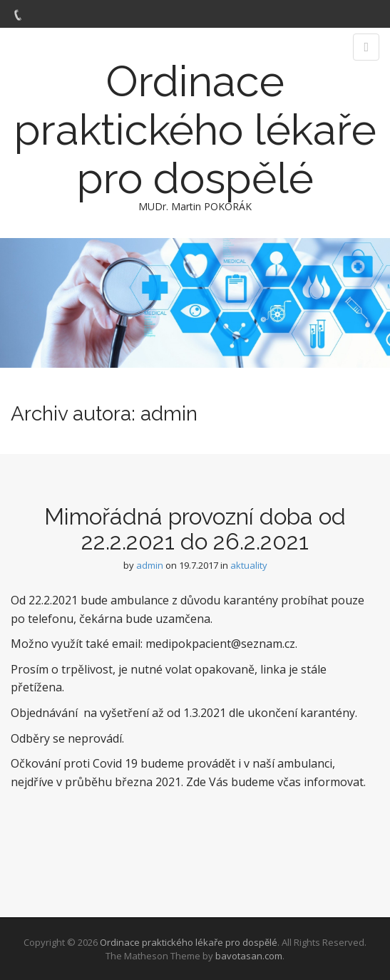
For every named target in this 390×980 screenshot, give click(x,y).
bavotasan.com (249, 956)
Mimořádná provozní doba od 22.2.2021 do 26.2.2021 (195, 529)
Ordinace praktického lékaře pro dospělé (195, 130)
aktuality (249, 565)
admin (150, 565)
